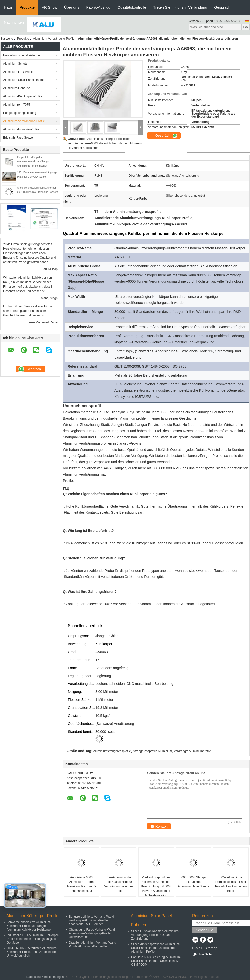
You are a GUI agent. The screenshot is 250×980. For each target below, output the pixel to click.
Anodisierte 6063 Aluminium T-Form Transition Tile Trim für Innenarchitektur (81, 884)
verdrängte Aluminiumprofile (193, 751)
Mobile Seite (202, 954)
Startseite (7, 39)
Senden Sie (205, 930)
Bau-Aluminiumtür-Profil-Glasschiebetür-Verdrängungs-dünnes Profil (119, 884)
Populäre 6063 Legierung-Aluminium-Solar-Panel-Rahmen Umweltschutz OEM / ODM (156, 961)
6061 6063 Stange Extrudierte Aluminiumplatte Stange (194, 882)
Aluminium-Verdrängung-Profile (54, 39)
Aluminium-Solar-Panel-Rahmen (25, 80)
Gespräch (222, 7)
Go (245, 27)
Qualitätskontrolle (132, 7)
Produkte (27, 7)
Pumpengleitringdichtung (20, 113)
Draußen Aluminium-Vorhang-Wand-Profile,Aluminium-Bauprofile (93, 944)
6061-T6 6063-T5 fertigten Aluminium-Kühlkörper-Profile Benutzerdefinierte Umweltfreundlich (32, 952)
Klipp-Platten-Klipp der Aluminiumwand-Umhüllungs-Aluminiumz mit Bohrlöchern (33, 162)
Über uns (72, 7)
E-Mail (197, 948)
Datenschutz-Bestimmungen (45, 977)
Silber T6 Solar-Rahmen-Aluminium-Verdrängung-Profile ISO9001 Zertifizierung (155, 935)
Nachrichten (14, 22)
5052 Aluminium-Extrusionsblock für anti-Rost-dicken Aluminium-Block (231, 884)
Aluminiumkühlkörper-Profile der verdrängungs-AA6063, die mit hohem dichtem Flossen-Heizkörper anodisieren (105, 143)
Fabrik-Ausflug (98, 7)
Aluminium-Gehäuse (17, 88)
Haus (8, 7)
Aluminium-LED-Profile (18, 72)
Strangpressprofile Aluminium (152, 751)
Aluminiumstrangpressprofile (112, 751)
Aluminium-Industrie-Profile (21, 129)
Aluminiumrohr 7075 (17, 105)
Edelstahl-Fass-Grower (19, 138)
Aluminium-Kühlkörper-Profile (23, 96)
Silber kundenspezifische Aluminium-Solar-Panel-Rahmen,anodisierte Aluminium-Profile (156, 948)
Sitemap (211, 948)
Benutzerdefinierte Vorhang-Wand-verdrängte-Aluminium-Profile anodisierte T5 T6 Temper (92, 920)
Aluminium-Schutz (15, 64)
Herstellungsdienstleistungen (22, 55)
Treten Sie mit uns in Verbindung (180, 7)
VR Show (49, 7)
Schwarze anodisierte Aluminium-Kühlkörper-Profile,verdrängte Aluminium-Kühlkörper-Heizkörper (29, 926)
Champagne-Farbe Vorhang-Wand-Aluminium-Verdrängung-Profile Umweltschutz (92, 933)
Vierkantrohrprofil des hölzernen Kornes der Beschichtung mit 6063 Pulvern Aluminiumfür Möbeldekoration (156, 886)
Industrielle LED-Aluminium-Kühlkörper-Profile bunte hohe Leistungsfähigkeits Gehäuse (33, 939)
